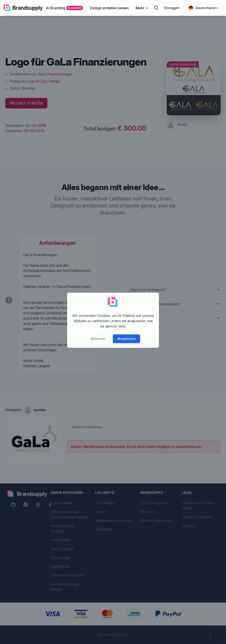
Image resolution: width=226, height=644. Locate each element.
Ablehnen (98, 339)
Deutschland (204, 8)
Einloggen (172, 8)
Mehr (142, 8)
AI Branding (64, 8)
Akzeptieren (126, 339)
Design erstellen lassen (109, 8)
